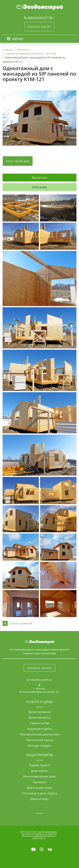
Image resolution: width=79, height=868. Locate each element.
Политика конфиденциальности (39, 836)
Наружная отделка (40, 729)
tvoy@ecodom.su (41, 680)
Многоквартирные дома (39, 776)
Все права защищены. (45, 832)
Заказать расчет (39, 27)
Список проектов (17, 623)
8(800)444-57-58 (41, 18)
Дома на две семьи (39, 788)
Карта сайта (39, 838)
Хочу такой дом (18, 161)
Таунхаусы (39, 782)
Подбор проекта (39, 765)
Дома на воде (40, 799)
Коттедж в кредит (40, 746)
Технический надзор (39, 740)
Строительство (39, 723)
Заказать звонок (39, 668)
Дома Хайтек (39, 771)
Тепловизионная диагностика (39, 734)
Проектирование (39, 712)
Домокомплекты (40, 718)
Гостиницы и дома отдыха (40, 793)
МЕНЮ (18, 39)
